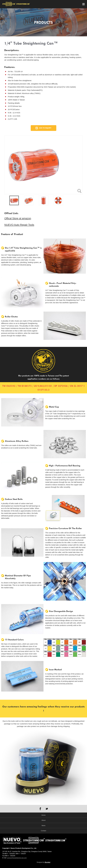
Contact (44, 831)
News (44, 826)
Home (44, 815)
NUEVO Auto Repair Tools (19, 225)
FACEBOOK (40, 809)
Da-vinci (48, 862)
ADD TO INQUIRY (45, 128)
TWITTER (47, 809)
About (43, 820)
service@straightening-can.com (17, 858)
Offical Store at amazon (18, 218)
